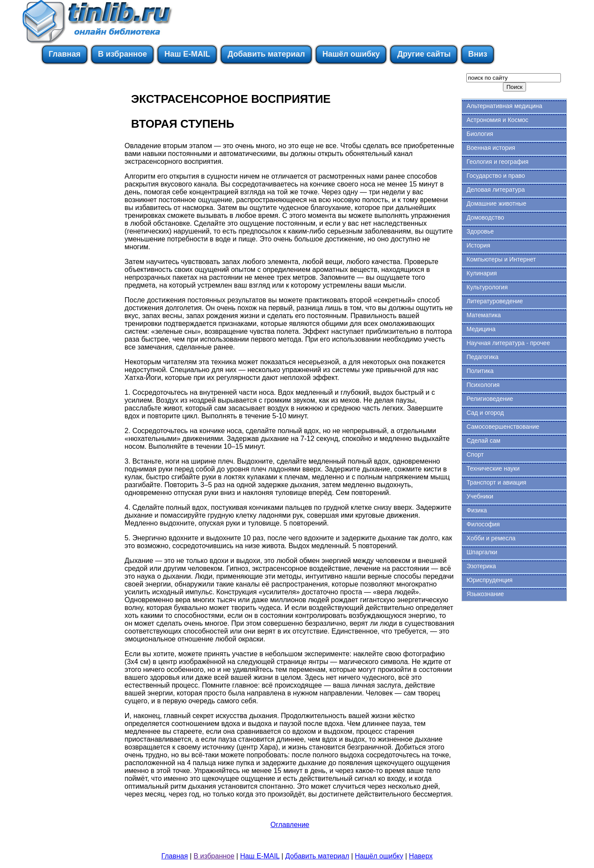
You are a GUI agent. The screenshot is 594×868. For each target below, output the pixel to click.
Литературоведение (494, 301)
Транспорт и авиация (496, 482)
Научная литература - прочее (508, 343)
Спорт (475, 454)
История (478, 245)
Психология (483, 385)
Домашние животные (496, 203)
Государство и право (496, 176)
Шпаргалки (482, 552)
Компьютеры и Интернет (501, 259)
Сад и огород (485, 413)
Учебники (480, 496)
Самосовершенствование (503, 427)
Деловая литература (496, 190)
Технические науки (493, 468)
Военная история (491, 148)
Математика (484, 315)
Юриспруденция (489, 580)
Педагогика (482, 357)
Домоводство (485, 217)
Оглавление (290, 825)
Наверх (421, 856)
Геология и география (497, 162)
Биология (480, 134)
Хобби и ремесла (491, 538)
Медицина (481, 329)
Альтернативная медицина (504, 106)
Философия (483, 524)
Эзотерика (481, 566)
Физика (477, 510)
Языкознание (485, 594)
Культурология (487, 287)
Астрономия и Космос (497, 120)
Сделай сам (483, 441)
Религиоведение (490, 399)
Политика (480, 371)
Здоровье (480, 231)
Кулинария (482, 273)
